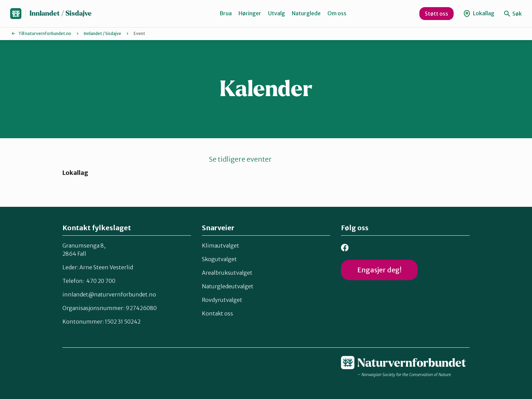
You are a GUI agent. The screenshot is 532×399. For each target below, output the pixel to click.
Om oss (337, 13)
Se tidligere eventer (240, 159)
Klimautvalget (221, 245)
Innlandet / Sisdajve (61, 13)
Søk (513, 14)
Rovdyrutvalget (222, 300)
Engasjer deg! (379, 270)
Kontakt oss (217, 313)
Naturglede (306, 13)
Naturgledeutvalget (228, 286)
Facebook (345, 248)
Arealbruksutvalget (227, 272)
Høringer (250, 13)
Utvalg (277, 13)
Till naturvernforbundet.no (45, 33)
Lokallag (479, 13)
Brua (226, 13)
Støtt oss (436, 14)
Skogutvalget (219, 259)
